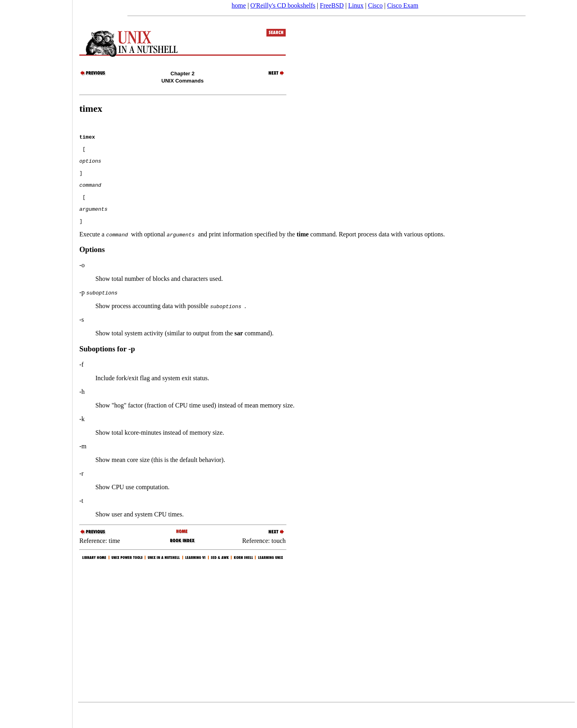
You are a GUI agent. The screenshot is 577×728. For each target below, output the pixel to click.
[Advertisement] (36, 361)
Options (92, 270)
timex (91, 109)
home (239, 5)
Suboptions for (107, 369)
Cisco (375, 5)
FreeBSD (332, 5)
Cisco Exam (403, 5)
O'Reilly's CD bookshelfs (283, 5)
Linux (356, 5)
